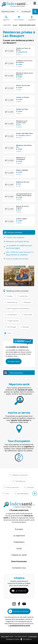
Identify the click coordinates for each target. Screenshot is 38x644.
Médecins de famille (20, 475)
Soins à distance (19, 18)
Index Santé (5, 636)
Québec (10, 296)
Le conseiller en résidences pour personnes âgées (19, 247)
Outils (19, 548)
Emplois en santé (19, 555)
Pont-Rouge (11, 327)
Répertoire (6, 18)
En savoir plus (14, 361)
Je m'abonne (21, 591)
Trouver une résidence (15, 237)
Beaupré (26, 327)
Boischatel (28, 315)
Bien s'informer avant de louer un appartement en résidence (20, 253)
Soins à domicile (13, 487)
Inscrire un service (21, 611)
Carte (9, 333)
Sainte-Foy (24, 296)
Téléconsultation (16, 373)
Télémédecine (20, 481)
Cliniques (30, 487)
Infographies (32, 18)
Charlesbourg (12, 302)
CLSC (7, 493)
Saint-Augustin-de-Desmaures (18, 308)
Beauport (28, 302)
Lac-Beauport (12, 315)
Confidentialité (32, 636)
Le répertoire (19, 536)
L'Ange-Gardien (13, 321)
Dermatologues (23, 493)
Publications (19, 542)
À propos (19, 529)
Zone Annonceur (19, 561)
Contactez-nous (19, 568)
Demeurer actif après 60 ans (18, 241)
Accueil (15, 25)
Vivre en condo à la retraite (17, 259)
